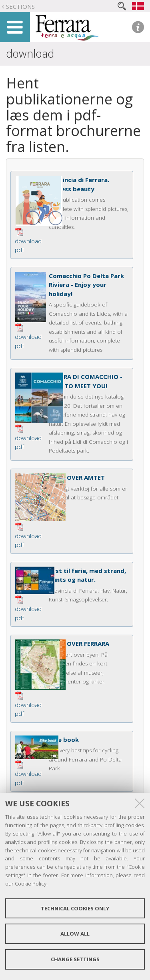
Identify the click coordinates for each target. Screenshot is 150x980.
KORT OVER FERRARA (79, 643)
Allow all (75, 934)
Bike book (64, 740)
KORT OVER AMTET (77, 477)
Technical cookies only (75, 908)
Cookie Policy (31, 884)
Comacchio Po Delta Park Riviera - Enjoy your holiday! (86, 285)
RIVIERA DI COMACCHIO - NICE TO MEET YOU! (86, 381)
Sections (20, 6)
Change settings (75, 959)
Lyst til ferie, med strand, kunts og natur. (87, 575)
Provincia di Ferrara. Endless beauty (79, 184)
